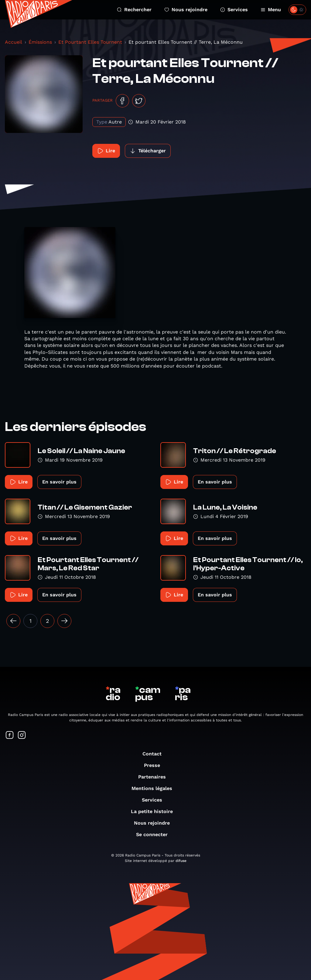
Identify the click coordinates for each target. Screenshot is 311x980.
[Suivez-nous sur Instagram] (22, 736)
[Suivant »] (64, 621)
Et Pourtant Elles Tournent (90, 42)
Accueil (14, 42)
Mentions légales (155, 788)
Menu (271, 10)
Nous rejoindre (186, 10)
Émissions (40, 42)
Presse (155, 765)
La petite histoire (155, 811)
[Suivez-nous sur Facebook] (10, 736)
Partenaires (155, 777)
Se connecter (155, 834)
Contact (155, 754)
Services (234, 10)
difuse (181, 861)
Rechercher (134, 10)
